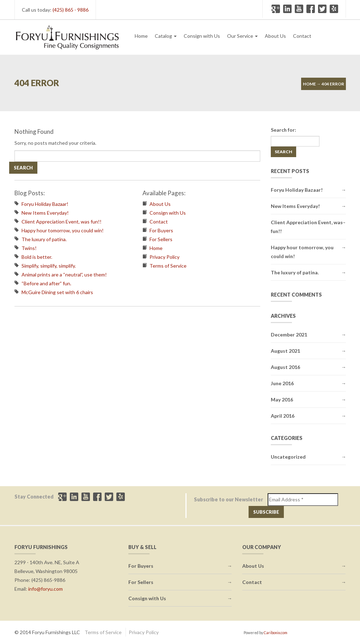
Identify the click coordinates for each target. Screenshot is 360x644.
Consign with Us (202, 36)
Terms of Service (168, 266)
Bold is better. (37, 257)
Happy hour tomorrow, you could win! (63, 230)
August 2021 (285, 351)
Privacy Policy (164, 257)
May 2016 (282, 399)
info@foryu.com (45, 589)
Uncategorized (288, 457)
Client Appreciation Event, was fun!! (62, 222)
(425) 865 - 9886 (71, 10)
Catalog (166, 36)
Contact (302, 36)
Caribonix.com (276, 633)
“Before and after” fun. (46, 283)
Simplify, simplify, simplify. (49, 266)
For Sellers (161, 239)
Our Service (242, 36)
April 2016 (283, 416)
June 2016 (282, 383)
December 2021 (289, 335)
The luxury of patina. (44, 239)
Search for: (283, 130)
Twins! (29, 248)
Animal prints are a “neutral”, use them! (64, 275)
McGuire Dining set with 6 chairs (57, 292)
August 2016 (285, 367)
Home (141, 36)
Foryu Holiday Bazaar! (45, 204)
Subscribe (266, 512)
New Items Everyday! (45, 213)
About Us (275, 36)
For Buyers (161, 230)
